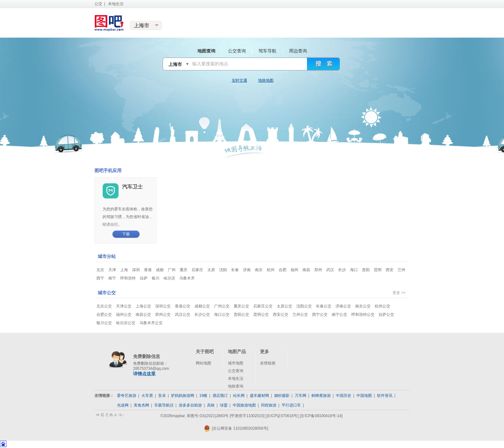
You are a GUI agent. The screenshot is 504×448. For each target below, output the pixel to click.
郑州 (318, 270)
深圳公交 (163, 306)
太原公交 (284, 306)
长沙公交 (202, 315)
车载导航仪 (164, 405)
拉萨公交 (386, 315)
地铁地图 (266, 80)
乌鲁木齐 (187, 278)
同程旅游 (269, 405)
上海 (124, 270)
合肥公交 (104, 315)
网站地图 (203, 363)
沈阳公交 (304, 306)
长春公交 (324, 306)
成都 (160, 270)
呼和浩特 (128, 278)
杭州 (271, 270)
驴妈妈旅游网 (183, 396)
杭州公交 (382, 306)
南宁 (112, 278)
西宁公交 (320, 315)
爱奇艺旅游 (127, 396)
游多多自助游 (190, 405)
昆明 (378, 270)
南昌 (306, 270)
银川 (156, 278)
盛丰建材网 (259, 396)
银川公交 (104, 323)
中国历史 (344, 396)
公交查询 (236, 371)
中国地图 (364, 396)
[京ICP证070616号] (282, 416)
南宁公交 (339, 315)
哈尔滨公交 (126, 323)
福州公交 (124, 315)
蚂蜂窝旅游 (321, 396)
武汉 (330, 270)
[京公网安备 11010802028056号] (236, 428)
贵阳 (366, 270)
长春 (235, 270)
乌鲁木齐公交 (151, 323)
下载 (126, 234)
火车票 (147, 396)
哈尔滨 (169, 278)
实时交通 (239, 80)
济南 (247, 270)
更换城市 (146, 25)
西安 (390, 270)
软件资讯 (385, 396)
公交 (98, 4)
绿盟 (224, 405)
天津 (112, 270)
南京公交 (363, 306)
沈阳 (223, 270)
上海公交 (143, 306)
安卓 (162, 396)
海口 (354, 270)
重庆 (184, 270)
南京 (259, 270)
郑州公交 (163, 315)
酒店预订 (220, 396)
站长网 (239, 396)
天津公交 (124, 306)
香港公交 (183, 306)
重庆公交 (241, 306)
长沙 (342, 270)
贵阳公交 (241, 315)
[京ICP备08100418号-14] (321, 416)
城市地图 (236, 363)
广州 (172, 270)
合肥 (283, 270)
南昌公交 (143, 315)
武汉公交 (183, 315)
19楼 (203, 396)
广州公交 (222, 306)
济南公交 (343, 306)
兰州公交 (300, 315)
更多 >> (399, 293)
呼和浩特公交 (363, 315)
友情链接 (268, 363)
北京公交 (104, 306)
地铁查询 (236, 386)
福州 (294, 270)
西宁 (100, 278)
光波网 (123, 405)
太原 (211, 270)
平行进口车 (291, 405)
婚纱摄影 (282, 396)
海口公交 (222, 315)
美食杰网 (141, 405)
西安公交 (281, 315)
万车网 (301, 396)
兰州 (401, 270)
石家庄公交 (263, 306)
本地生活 (116, 4)
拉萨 (144, 278)
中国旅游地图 (244, 405)
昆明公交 (261, 315)
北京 (100, 270)
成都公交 (202, 306)
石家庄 (197, 270)
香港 (148, 270)
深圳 (136, 270)
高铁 (211, 405)
